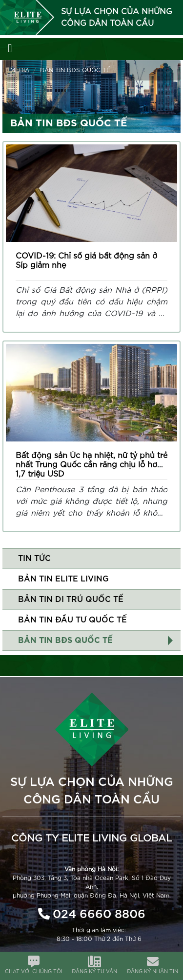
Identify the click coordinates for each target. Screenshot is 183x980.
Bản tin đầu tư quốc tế (72, 620)
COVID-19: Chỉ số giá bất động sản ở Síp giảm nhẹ (86, 261)
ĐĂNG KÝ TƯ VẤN (94, 972)
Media (20, 70)
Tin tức (34, 559)
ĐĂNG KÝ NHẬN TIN (152, 972)
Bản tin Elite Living (63, 579)
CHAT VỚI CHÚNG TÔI (34, 972)
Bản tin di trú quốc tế (71, 600)
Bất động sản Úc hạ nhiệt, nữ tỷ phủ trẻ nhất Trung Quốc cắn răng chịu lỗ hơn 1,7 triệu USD (91, 465)
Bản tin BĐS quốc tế (65, 640)
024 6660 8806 (99, 915)
